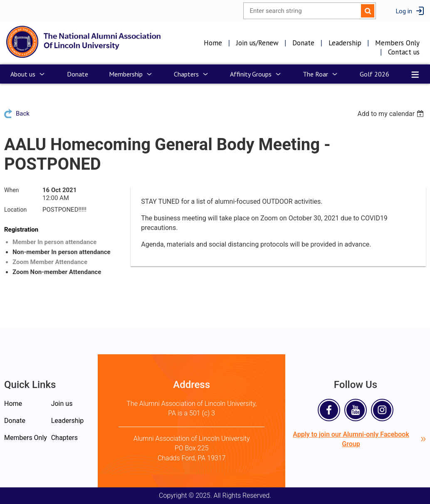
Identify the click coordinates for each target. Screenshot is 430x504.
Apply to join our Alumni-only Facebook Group (359, 439)
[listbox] (392, 114)
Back (23, 114)
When (11, 190)
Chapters (64, 438)
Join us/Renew (257, 43)
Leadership (345, 43)
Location (15, 210)
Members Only (397, 43)
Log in (404, 11)
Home (213, 43)
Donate (303, 43)
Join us (62, 404)
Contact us (404, 52)
